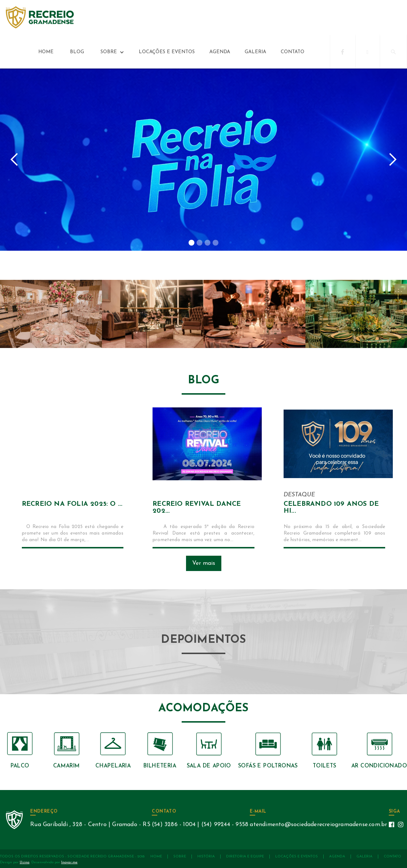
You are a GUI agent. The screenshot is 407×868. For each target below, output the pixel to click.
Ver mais (204, 563)
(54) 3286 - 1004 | (176, 825)
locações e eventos (167, 52)
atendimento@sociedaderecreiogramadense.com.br (318, 825)
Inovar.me (69, 862)
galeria (255, 52)
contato (293, 52)
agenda (220, 52)
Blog (77, 52)
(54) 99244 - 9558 (224, 825)
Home (46, 52)
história (206, 857)
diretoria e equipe (245, 857)
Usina (25, 862)
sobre (180, 857)
